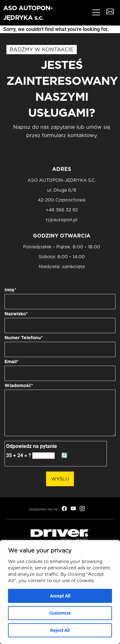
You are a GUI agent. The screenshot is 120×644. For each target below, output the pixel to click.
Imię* (10, 290)
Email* (12, 362)
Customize (60, 613)
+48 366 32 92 (62, 210)
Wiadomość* (19, 385)
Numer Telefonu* (24, 338)
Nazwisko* (16, 314)
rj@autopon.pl (62, 220)
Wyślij (60, 479)
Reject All (60, 630)
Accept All (60, 596)
